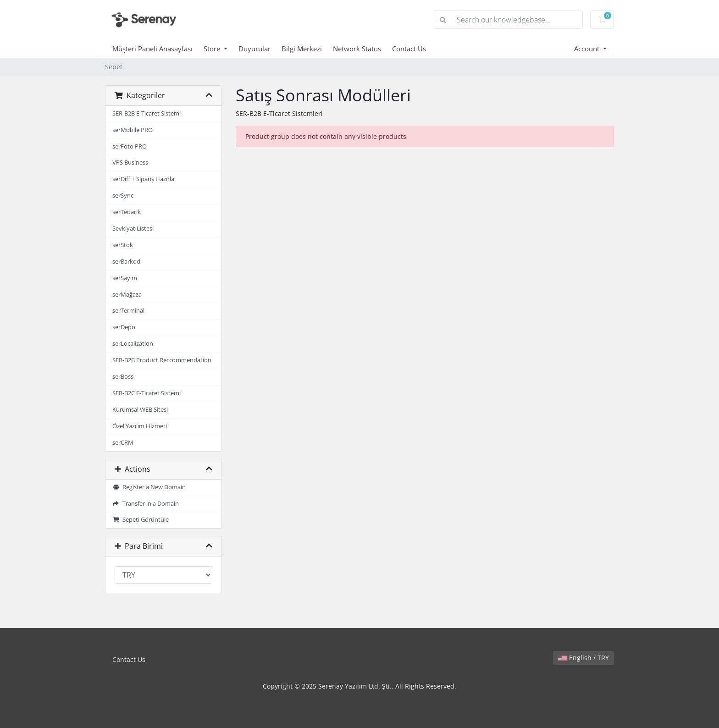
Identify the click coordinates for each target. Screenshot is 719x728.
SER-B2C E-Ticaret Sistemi (147, 393)
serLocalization (133, 344)
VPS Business (130, 163)
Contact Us (409, 49)
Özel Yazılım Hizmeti (140, 426)
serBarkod (126, 262)
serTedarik (127, 212)
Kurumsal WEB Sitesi (140, 410)
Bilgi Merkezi (302, 49)
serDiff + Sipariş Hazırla (143, 179)
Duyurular (254, 49)
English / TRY (583, 658)
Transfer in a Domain (146, 504)
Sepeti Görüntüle (141, 520)
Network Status (357, 49)
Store (213, 49)
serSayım (125, 278)
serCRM (123, 443)
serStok (123, 245)
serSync (123, 196)
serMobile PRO (133, 130)
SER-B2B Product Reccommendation (162, 360)
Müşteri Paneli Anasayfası (152, 49)
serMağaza (127, 295)
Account (588, 49)
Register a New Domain (149, 487)
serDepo (124, 327)
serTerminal (128, 311)
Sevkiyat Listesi (133, 229)
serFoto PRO (130, 146)
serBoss (123, 377)
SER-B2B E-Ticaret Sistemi (147, 113)
